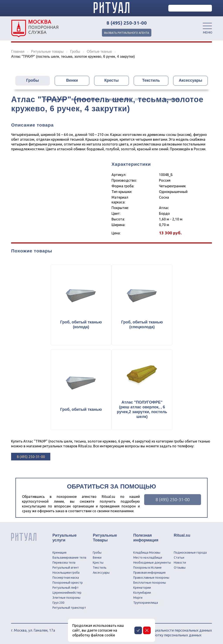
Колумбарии (142, 593)
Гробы (32, 81)
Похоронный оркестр (68, 583)
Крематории (142, 588)
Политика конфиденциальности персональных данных (166, 630)
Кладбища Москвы (147, 553)
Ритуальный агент (66, 568)
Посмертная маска (66, 578)
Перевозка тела (64, 563)
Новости (180, 563)
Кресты (111, 81)
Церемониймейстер (67, 593)
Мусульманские (118, 100)
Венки (72, 81)
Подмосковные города (190, 553)
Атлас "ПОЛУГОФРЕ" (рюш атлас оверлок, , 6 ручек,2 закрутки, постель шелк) (142, 409)
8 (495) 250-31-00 (127, 23)
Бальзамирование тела (69, 558)
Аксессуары (191, 81)
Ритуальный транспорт (69, 608)
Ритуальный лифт (66, 588)
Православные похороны (151, 578)
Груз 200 (58, 603)
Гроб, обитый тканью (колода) (81, 325)
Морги (138, 598)
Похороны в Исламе (147, 568)
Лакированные (55, 100)
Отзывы (180, 568)
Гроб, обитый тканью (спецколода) (142, 325)
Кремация (59, 553)
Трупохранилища (146, 603)
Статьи (179, 558)
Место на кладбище (148, 558)
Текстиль (151, 81)
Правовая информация (149, 573)
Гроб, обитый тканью (81, 409)
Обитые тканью (147, 100)
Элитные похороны (66, 598)
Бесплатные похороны (150, 583)
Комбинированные (86, 100)
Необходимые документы (152, 563)
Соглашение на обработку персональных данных (161, 635)
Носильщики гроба (66, 573)
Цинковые (172, 100)
